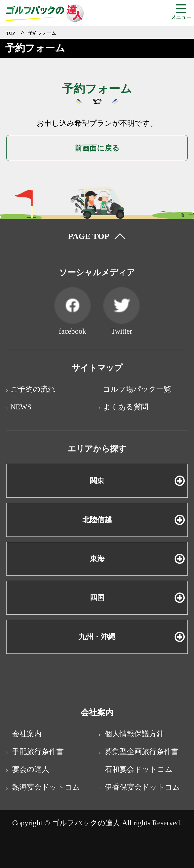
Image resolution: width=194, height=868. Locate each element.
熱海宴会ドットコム (45, 787)
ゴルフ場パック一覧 (137, 389)
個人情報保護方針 (133, 734)
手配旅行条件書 (37, 752)
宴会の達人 (30, 769)
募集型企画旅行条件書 (141, 752)
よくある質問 (126, 407)
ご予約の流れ (33, 389)
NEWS (21, 407)
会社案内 (26, 734)
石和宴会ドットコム (138, 769)
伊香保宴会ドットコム (141, 787)
